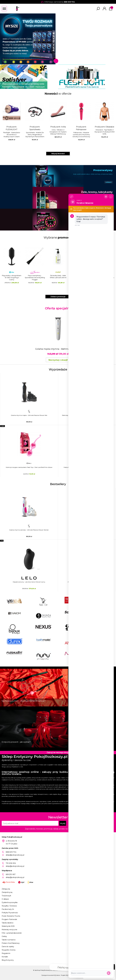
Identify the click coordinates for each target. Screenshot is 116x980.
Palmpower (81, 129)
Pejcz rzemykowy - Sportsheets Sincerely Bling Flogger (12, 278)
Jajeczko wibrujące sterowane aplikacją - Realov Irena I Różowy (58, 278)
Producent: (12, 119)
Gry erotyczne (103, 214)
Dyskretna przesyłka (10, 902)
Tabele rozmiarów (9, 940)
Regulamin (6, 953)
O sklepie (5, 899)
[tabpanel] (58, 39)
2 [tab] (60, 61)
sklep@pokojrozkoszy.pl (15, 855)
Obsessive (110, 127)
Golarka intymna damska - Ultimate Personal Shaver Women (29, 530)
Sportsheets (35, 129)
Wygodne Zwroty (9, 950)
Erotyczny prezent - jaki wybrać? (16, 742)
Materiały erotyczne (9, 930)
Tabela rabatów (8, 923)
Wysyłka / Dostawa (9, 906)
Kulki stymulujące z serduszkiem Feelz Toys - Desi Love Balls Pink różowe (29, 467)
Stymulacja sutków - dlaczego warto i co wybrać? (24, 701)
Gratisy (4, 936)
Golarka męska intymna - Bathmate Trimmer (58, 349)
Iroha (63, 127)
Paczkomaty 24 (8, 909)
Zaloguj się (6, 889)
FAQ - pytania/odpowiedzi (12, 933)
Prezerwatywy (103, 170)
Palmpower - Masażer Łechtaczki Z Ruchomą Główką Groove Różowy (81, 135)
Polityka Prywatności (10, 913)
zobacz (109, 182)
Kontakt (5, 957)
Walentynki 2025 (8, 926)
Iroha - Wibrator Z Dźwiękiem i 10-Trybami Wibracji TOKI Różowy (58, 132)
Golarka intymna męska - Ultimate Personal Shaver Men (29, 415)
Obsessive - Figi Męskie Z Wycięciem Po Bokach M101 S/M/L (105, 132)
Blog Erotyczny (8, 960)
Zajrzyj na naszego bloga (58, 752)
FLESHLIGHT (12, 129)
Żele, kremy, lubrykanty (97, 192)
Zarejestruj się (7, 892)
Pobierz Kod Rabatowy (11, 943)
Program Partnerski (9, 919)
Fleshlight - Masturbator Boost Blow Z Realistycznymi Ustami (12, 135)
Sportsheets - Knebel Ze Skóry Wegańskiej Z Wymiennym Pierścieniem (35, 135)
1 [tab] (55, 61)
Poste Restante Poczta (11, 916)
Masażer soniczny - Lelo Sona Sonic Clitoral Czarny (29, 582)
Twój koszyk (6, 896)
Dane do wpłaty (8, 947)
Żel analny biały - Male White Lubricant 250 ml (35, 277)
